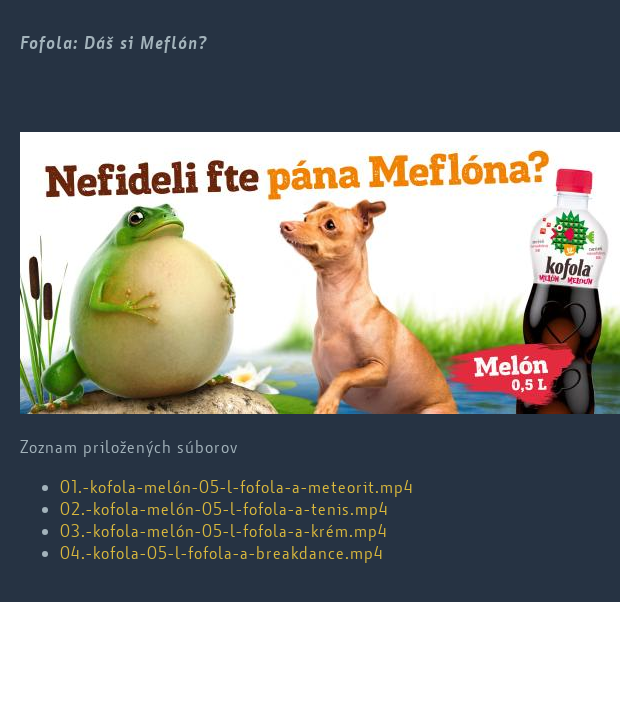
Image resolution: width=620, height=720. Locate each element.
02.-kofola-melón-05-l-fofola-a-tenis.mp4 (224, 509)
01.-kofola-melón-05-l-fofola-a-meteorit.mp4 (237, 487)
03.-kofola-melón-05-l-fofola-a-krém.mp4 (224, 531)
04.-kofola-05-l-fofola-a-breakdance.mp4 (222, 553)
